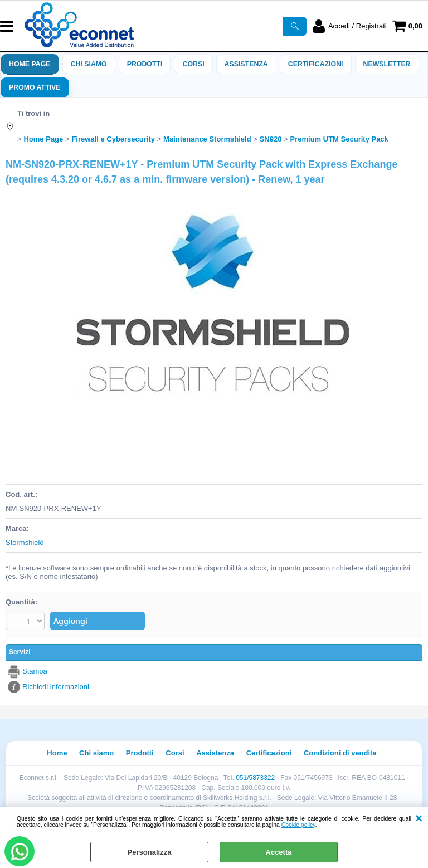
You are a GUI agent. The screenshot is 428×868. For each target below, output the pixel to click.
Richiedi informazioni (56, 687)
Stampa (35, 671)
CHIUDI (419, 818)
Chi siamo (89, 64)
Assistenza (215, 753)
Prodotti (145, 64)
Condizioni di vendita (340, 753)
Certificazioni (316, 64)
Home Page (30, 64)
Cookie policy (298, 825)
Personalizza (150, 852)
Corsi (193, 64)
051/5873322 (255, 778)
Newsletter (387, 64)
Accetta (279, 852)
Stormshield (25, 542)
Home (57, 753)
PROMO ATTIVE (35, 87)
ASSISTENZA (246, 64)
